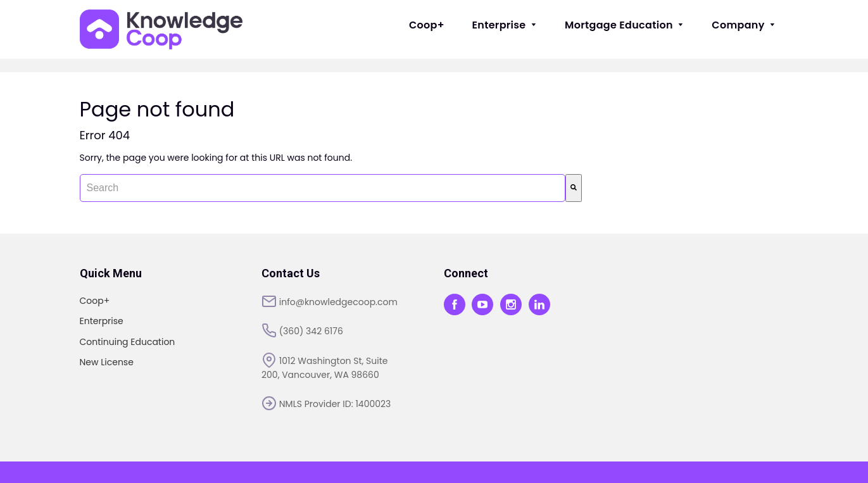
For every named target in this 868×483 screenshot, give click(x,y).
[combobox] (323, 188)
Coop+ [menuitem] (427, 25)
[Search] (574, 188)
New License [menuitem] (107, 362)
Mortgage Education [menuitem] (625, 25)
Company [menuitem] (744, 25)
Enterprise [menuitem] (505, 25)
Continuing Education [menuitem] (128, 342)
